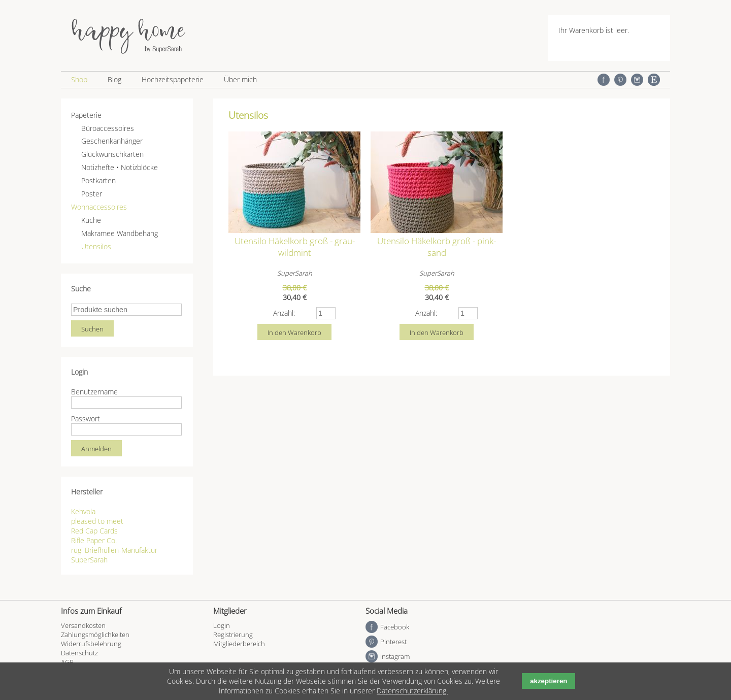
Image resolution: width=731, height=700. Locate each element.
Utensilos (96, 246)
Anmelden (96, 449)
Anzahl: (284, 313)
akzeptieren (549, 681)
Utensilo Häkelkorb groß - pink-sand (437, 247)
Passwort (86, 419)
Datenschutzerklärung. (412, 691)
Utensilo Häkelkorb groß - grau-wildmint (295, 247)
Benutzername (94, 392)
